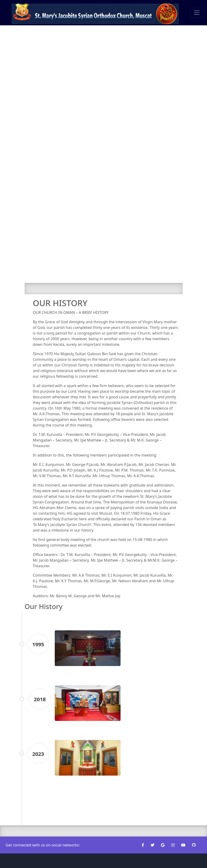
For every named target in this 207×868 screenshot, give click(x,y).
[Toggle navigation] (197, 13)
